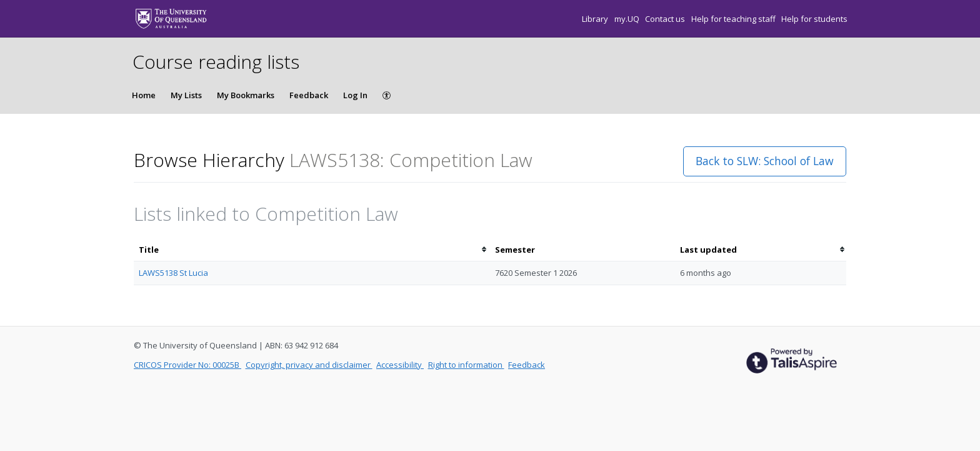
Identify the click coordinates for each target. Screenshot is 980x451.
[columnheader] (312, 250)
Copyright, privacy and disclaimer (309, 365)
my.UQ (628, 19)
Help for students (814, 19)
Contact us (666, 19)
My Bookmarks (246, 95)
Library (596, 19)
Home (144, 95)
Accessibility (400, 365)
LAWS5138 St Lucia (173, 273)
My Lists (186, 95)
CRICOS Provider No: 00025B (187, 365)
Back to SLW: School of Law (765, 161)
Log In (355, 95)
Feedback (309, 95)
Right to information (466, 365)
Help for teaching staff (734, 19)
